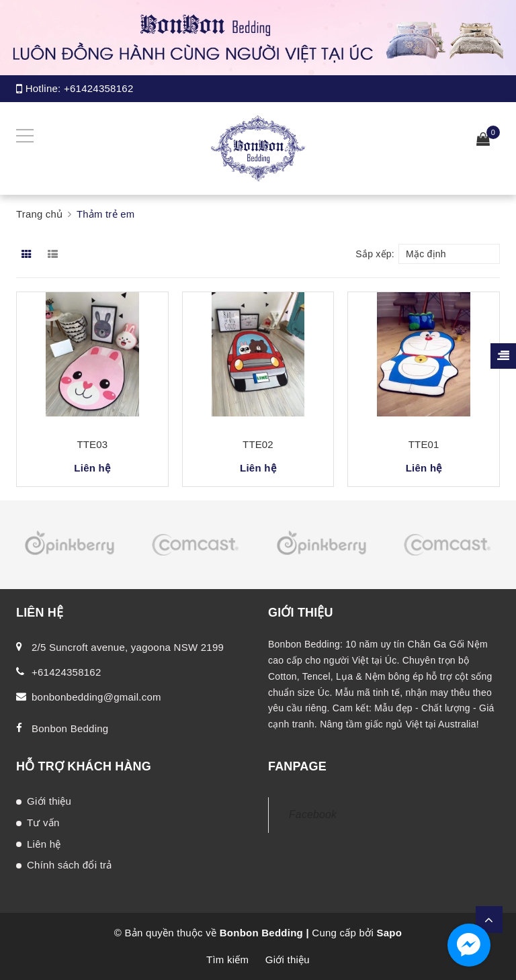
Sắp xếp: (375, 254)
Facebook (313, 814)
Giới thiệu (49, 801)
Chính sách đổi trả (70, 865)
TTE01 (424, 444)
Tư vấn (43, 822)
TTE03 (92, 444)
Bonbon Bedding (70, 728)
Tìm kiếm (227, 960)
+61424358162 (99, 88)
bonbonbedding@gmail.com (96, 697)
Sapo (389, 933)
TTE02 (258, 444)
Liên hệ (44, 844)
